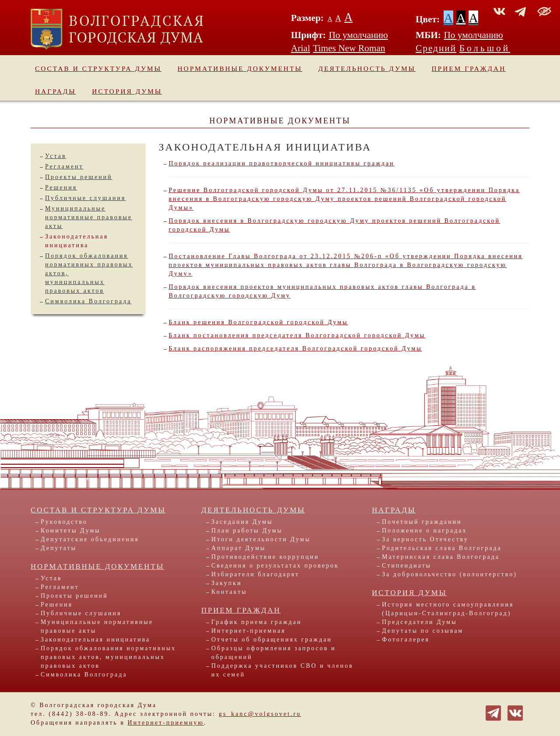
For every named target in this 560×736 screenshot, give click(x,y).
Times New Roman (349, 48)
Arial (301, 48)
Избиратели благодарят (255, 574)
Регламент (64, 166)
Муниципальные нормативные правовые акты (89, 217)
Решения (61, 188)
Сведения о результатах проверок (275, 566)
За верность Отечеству (425, 539)
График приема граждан (256, 622)
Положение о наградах (424, 531)
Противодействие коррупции (265, 557)
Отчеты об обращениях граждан (272, 640)
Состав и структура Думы (98, 68)
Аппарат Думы (238, 548)
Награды (56, 91)
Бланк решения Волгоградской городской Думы (259, 322)
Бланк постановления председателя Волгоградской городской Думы (297, 335)
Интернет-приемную (166, 723)
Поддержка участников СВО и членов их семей (282, 670)
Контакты (229, 592)
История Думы (127, 91)
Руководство (64, 522)
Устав (56, 156)
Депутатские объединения (90, 539)
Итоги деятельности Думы (261, 539)
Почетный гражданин (422, 522)
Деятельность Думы (367, 68)
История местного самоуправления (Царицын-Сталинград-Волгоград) (448, 609)
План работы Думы (247, 531)
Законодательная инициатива (95, 640)
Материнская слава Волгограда (441, 557)
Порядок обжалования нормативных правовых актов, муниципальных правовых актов (108, 657)
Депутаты (59, 548)
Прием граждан (469, 68)
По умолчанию (358, 35)
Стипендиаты (407, 566)
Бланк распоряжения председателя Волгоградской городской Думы (296, 349)
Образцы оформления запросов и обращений (273, 653)
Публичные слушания (85, 198)
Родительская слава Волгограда (442, 548)
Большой (485, 48)
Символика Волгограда (88, 301)
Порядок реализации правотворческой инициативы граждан (282, 163)
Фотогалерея (406, 640)
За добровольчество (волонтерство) (450, 574)
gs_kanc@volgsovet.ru (260, 714)
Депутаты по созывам (423, 631)
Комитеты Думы (71, 531)
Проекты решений (79, 177)
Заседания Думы (242, 522)
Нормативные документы (240, 68)
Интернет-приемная (248, 631)
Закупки (227, 583)
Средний (436, 48)
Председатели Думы (420, 622)
